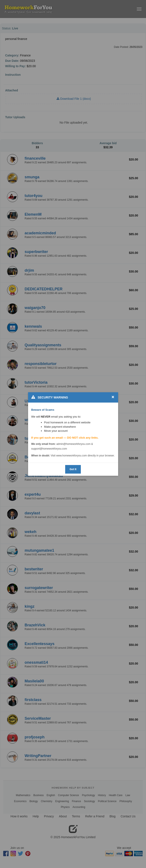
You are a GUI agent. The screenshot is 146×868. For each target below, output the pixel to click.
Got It (73, 469)
